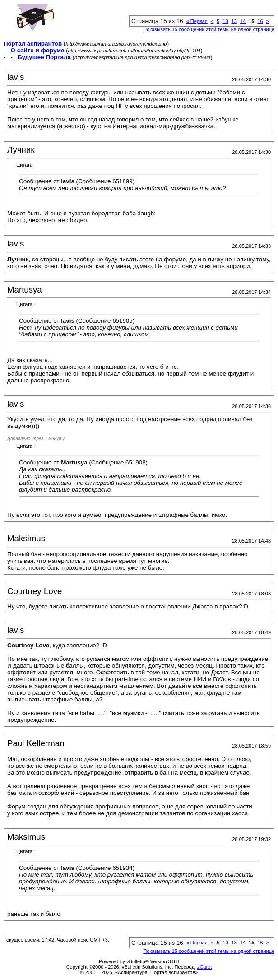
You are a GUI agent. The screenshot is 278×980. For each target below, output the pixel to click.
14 (243, 21)
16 (260, 21)
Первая (197, 21)
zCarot (204, 967)
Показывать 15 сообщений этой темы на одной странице (209, 29)
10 (225, 21)
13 (234, 21)
